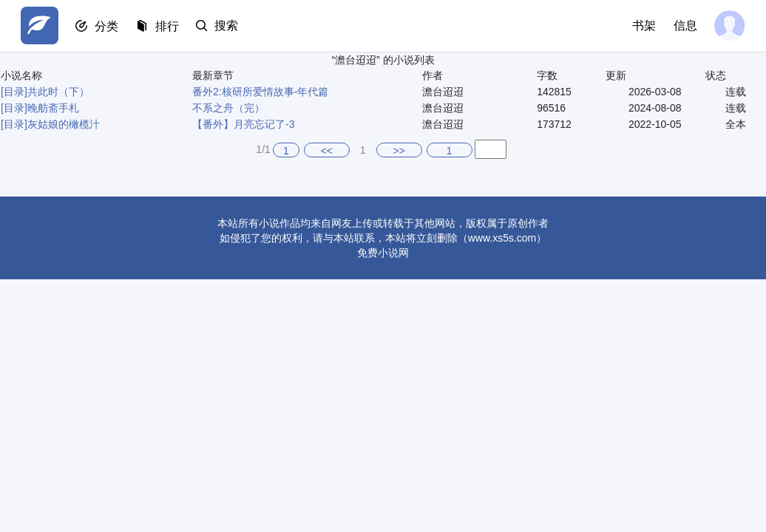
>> (399, 151)
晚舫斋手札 (53, 108)
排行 (169, 26)
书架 (643, 25)
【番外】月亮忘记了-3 (243, 124)
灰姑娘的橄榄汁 (64, 124)
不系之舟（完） (228, 108)
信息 (685, 25)
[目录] (14, 92)
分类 (108, 26)
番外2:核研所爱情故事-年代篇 (260, 92)
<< (327, 151)
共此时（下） (58, 92)
